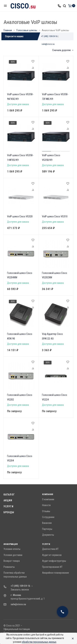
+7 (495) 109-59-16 (49, 36)
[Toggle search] (64, 6)
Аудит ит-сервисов (52, 555)
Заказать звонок (20, 590)
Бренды (9, 512)
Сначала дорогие (62, 50)
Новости (46, 505)
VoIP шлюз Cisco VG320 (20, 216)
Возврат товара (12, 561)
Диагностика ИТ (50, 549)
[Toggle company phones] (59, 6)
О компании (48, 499)
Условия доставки (13, 555)
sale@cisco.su (48, 44)
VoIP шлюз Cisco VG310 (55, 216)
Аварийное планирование (56, 573)
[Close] (72, 638)
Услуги (8, 506)
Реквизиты (9, 567)
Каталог (9, 495)
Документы (48, 535)
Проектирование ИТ (52, 567)
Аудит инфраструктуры (54, 561)
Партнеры (47, 529)
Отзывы (46, 511)
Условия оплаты (12, 549)
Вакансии (47, 523)
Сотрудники (48, 517)
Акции (8, 500)
